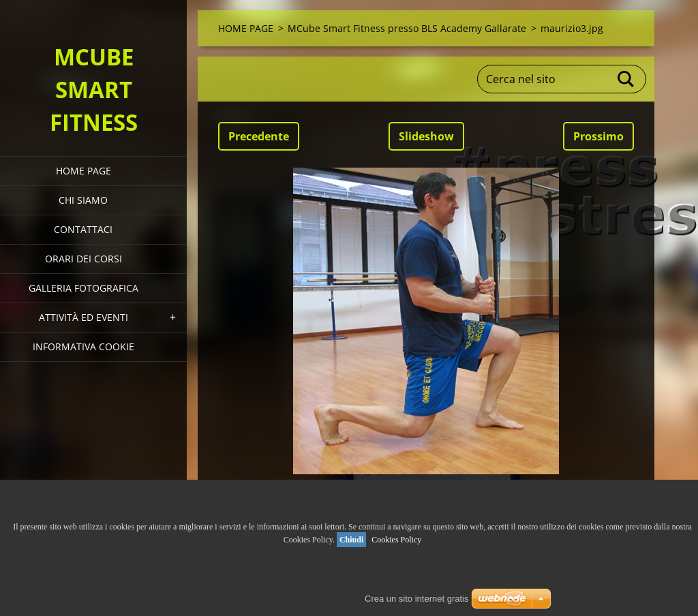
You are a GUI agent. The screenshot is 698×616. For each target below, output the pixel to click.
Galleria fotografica (84, 288)
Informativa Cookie (84, 346)
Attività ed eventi (84, 317)
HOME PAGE (84, 171)
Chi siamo (83, 200)
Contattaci (83, 229)
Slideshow (426, 136)
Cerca (626, 79)
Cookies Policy (396, 540)
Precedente (259, 136)
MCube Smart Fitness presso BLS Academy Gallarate (407, 28)
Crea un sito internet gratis (416, 599)
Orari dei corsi (84, 259)
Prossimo (598, 136)
